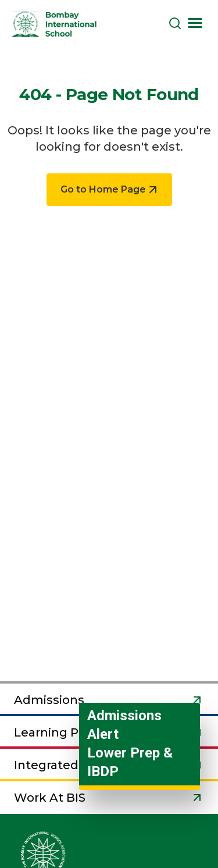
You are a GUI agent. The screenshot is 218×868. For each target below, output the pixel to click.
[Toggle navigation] (195, 23)
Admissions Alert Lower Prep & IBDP (130, 744)
